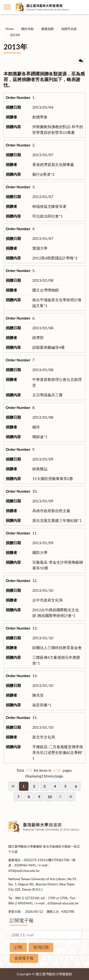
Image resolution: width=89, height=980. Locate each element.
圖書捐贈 (47, 29)
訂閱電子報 (22, 920)
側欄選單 (7, 7)
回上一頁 (81, 61)
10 (50, 797)
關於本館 (28, 29)
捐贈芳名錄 (69, 29)
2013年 (15, 35)
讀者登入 (82, 7)
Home (10, 29)
